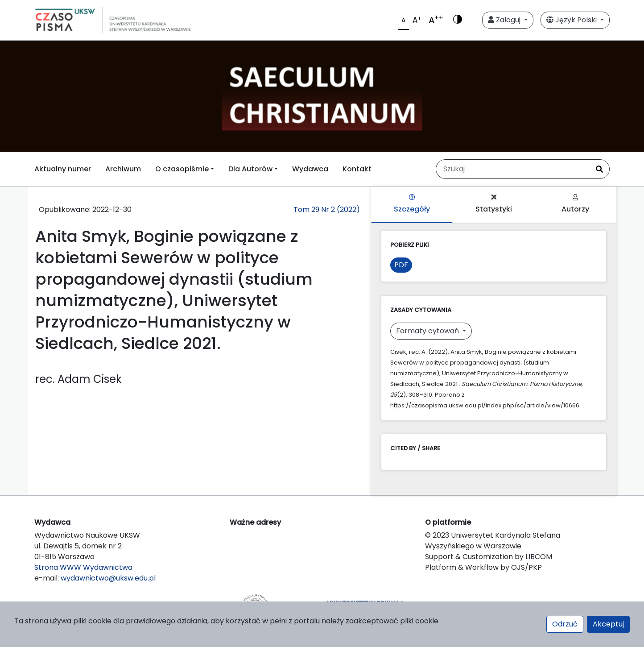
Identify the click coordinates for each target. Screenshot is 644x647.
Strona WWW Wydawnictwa (83, 567)
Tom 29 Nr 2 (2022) (327, 209)
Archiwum (123, 169)
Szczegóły (412, 204)
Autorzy (575, 204)
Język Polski (572, 20)
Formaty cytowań (428, 331)
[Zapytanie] (513, 169)
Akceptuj (608, 624)
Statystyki (494, 204)
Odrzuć (565, 624)
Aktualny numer (63, 169)
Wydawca (310, 169)
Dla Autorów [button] (250, 169)
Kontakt (357, 169)
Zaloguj (505, 20)
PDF (401, 265)
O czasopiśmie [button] (182, 169)
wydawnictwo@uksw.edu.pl (108, 578)
